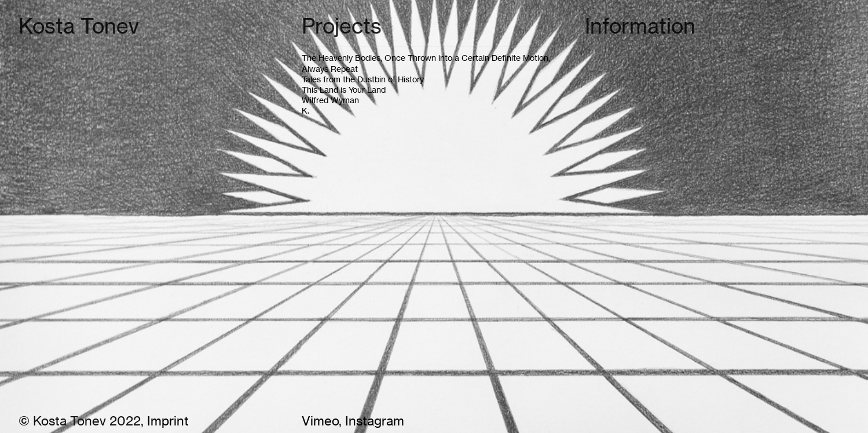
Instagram (373, 421)
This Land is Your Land (344, 90)
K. (305, 110)
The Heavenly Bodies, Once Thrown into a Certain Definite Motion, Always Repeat (426, 63)
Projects (342, 26)
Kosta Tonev (79, 26)
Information (640, 26)
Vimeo (320, 421)
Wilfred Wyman (331, 100)
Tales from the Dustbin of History (363, 79)
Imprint (168, 421)
